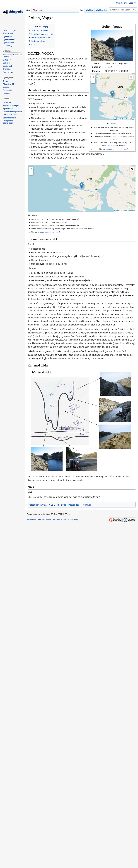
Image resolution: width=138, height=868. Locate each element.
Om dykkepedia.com (47, 519)
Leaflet (116, 119)
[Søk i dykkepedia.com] (123, 10)
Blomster (62, 505)
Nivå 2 (52, 505)
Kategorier (34, 505)
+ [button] (93, 77)
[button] (131, 77)
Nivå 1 (44, 505)
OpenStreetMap (128, 119)
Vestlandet (73, 505)
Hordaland (86, 505)
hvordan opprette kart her (116, 149)
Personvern (32, 519)
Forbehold (61, 519)
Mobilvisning (73, 519)
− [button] (93, 81)
